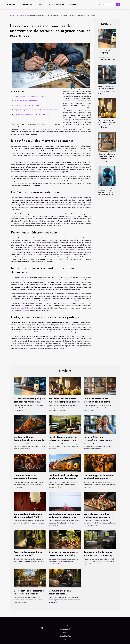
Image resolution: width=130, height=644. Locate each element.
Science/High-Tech (57, 4)
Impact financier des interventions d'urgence (30, 96)
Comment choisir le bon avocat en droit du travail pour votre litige (97, 402)
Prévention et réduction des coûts (27, 105)
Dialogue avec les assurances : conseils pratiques (32, 114)
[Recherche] (105, 4)
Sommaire (19, 91)
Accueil (12, 15)
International (27, 4)
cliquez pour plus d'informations (23, 308)
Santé (41, 4)
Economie (11, 4)
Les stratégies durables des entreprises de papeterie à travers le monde (63, 440)
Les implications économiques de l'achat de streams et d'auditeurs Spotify (64, 517)
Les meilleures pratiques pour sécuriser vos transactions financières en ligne (107, 55)
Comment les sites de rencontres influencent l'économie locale (25, 479)
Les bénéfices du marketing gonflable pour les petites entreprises (63, 479)
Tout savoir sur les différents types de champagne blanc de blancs (65, 402)
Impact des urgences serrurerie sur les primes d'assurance (36, 110)
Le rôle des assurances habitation (26, 101)
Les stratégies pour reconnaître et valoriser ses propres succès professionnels (99, 440)
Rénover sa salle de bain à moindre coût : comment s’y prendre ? (98, 555)
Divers (73, 4)
